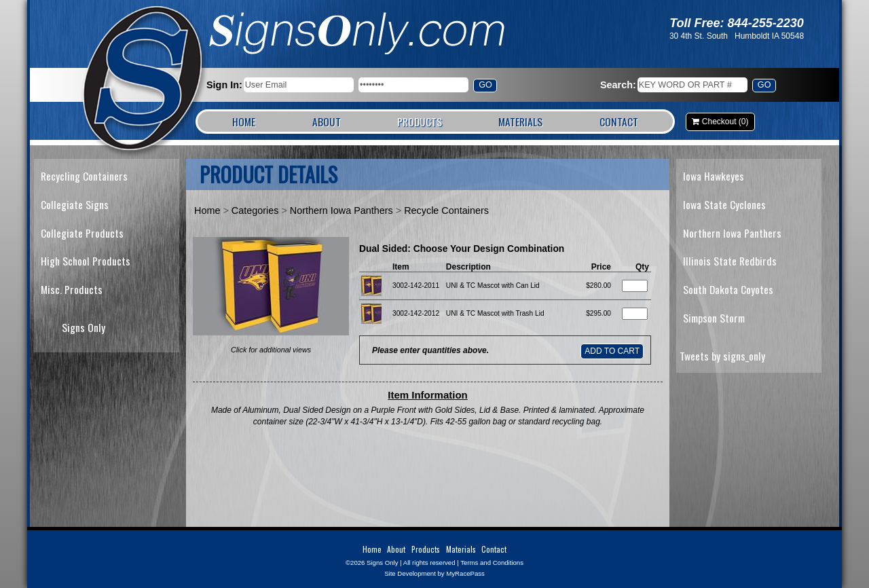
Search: (618, 85)
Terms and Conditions (492, 563)
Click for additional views (271, 350)
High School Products (86, 261)
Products (420, 122)
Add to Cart (612, 351)
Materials (520, 122)
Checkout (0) (725, 122)
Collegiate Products (82, 233)
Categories (255, 210)
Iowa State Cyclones (724, 204)
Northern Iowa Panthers (341, 210)
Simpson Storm (714, 318)
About (327, 122)
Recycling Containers (84, 176)
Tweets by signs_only (722, 356)
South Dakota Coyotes (728, 289)
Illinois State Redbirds (730, 261)
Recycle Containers (446, 210)
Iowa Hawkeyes (714, 176)
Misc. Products (72, 289)
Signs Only (143, 80)
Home (244, 122)
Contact (619, 122)
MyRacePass (465, 573)
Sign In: (224, 85)
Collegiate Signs (75, 204)
